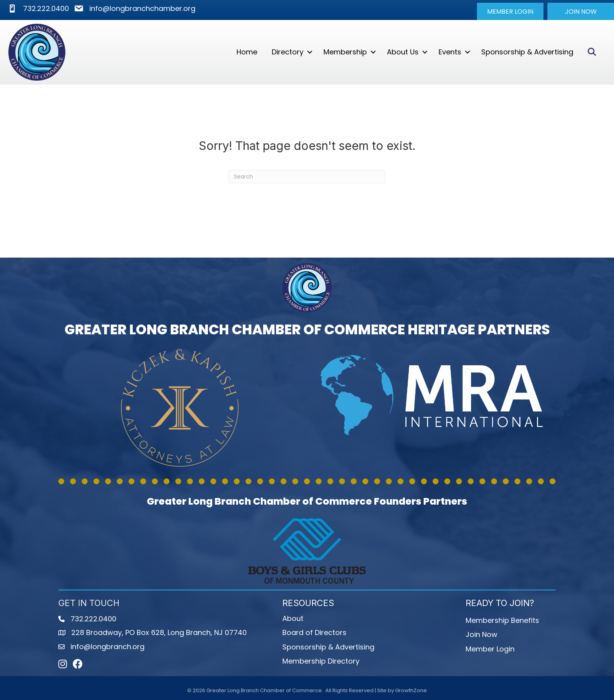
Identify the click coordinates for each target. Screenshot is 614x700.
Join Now (481, 634)
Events (450, 52)
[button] (510, 11)
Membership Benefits (502, 620)
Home (247, 52)
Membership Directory (321, 661)
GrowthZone (411, 690)
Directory (288, 52)
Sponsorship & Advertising (527, 52)
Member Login (490, 649)
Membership (345, 52)
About (293, 618)
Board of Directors (314, 632)
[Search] (307, 177)
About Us (403, 52)
